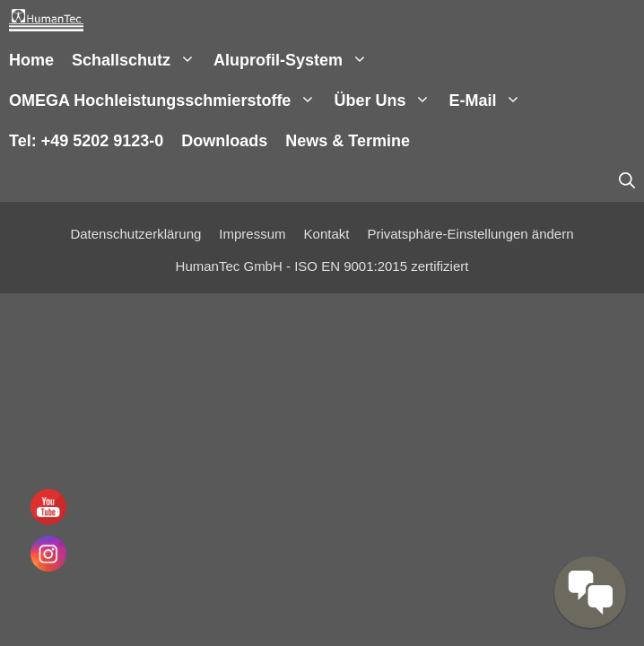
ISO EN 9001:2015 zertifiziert (381, 266)
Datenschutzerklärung (135, 234)
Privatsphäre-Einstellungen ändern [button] (470, 234)
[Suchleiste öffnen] (627, 182)
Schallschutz (138, 61)
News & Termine (348, 141)
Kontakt (327, 234)
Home (31, 60)
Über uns (387, 101)
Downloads (224, 141)
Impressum (252, 234)
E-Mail (489, 101)
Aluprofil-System (295, 61)
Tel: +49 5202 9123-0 (86, 141)
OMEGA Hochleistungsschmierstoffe (167, 101)
